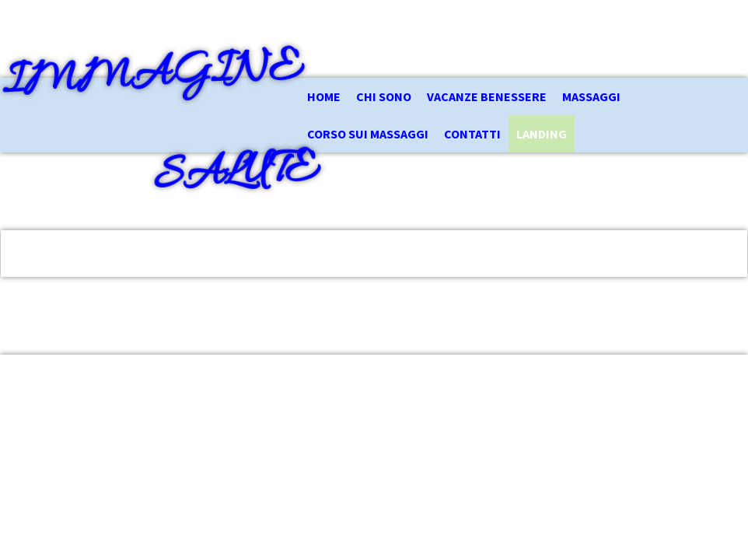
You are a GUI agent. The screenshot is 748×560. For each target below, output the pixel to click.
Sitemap (258, 437)
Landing (542, 134)
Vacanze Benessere (487, 96)
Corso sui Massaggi (368, 134)
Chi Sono (384, 96)
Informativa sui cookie (187, 437)
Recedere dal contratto (81, 456)
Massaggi (591, 96)
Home (324, 96)
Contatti (472, 134)
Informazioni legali (56, 437)
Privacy (118, 437)
